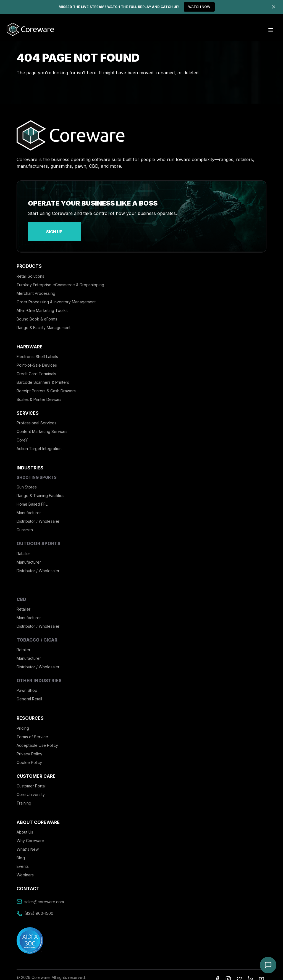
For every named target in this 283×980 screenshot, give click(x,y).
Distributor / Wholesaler (38, 515)
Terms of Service (32, 730)
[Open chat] (268, 965)
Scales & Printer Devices (39, 393)
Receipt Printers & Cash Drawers (46, 384)
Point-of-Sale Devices (37, 358)
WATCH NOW (199, 7)
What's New (28, 843)
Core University (31, 788)
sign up (42, 228)
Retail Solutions (30, 270)
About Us (25, 825)
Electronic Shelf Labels (37, 350)
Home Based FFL (32, 497)
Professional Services (36, 416)
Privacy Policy (29, 747)
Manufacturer (29, 506)
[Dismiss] (274, 7)
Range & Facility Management (44, 321)
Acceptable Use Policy (37, 739)
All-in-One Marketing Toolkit (42, 304)
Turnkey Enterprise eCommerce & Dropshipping (60, 278)
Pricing (23, 722)
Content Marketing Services (42, 425)
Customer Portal (31, 779)
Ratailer (23, 547)
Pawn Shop (27, 684)
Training (24, 796)
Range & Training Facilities (40, 489)
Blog (21, 851)
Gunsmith (25, 523)
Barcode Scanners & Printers (43, 376)
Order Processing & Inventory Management (56, 295)
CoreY (22, 433)
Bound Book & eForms (37, 312)
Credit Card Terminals (36, 367)
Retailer (23, 602)
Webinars (25, 868)
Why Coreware (30, 834)
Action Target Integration (39, 442)
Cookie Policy (29, 756)
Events (23, 860)
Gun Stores (27, 480)
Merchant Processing (36, 287)
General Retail (29, 692)
